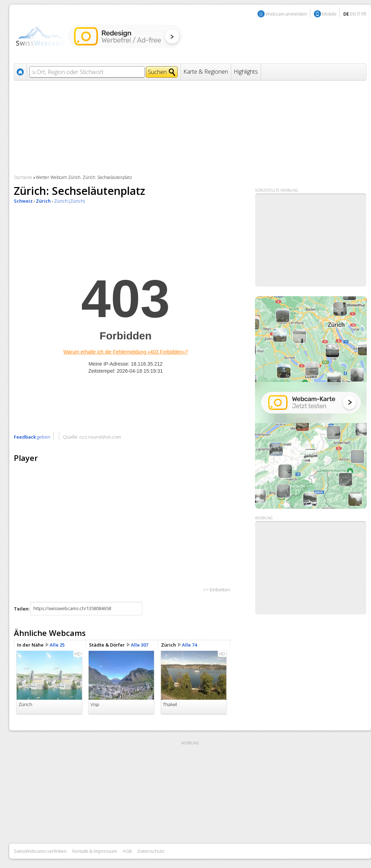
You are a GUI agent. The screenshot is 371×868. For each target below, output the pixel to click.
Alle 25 (57, 645)
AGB (127, 851)
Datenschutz (151, 851)
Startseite (23, 177)
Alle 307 (140, 645)
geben (32, 437)
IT (359, 14)
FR (364, 14)
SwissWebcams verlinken (40, 851)
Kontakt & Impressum (95, 851)
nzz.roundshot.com (100, 437)
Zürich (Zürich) (69, 201)
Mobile (329, 14)
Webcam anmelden (286, 14)
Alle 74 (189, 645)
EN (353, 14)
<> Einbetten (217, 590)
